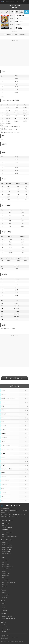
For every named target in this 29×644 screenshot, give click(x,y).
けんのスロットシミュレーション (11, 2)
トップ (3, 625)
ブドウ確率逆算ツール (6, 554)
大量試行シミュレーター (7, 528)
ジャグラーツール (6, 564)
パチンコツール (5, 584)
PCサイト (4, 631)
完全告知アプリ (5, 562)
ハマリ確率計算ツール (6, 569)
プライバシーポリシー (6, 629)
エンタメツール (5, 587)
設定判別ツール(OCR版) (7, 549)
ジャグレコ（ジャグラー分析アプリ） (10, 536)
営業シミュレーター (6, 525)
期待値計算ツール (6, 573)
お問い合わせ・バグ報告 (7, 616)
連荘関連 (4, 571)
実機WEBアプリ (5, 530)
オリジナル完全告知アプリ (7, 532)
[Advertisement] (14, 54)
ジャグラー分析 (5, 595)
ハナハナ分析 (5, 597)
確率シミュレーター (6, 534)
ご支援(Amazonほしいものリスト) (9, 619)
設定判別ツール (5, 543)
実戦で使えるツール (6, 580)
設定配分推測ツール (6, 552)
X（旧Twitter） (5, 610)
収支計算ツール (5, 578)
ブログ (3, 608)
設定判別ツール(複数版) (7, 547)
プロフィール (5, 604)
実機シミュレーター (6, 523)
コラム (3, 606)
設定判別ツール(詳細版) (7, 545)
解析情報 (4, 593)
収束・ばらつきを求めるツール (8, 582)
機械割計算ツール (6, 576)
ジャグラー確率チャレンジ (7, 567)
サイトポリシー (5, 627)
